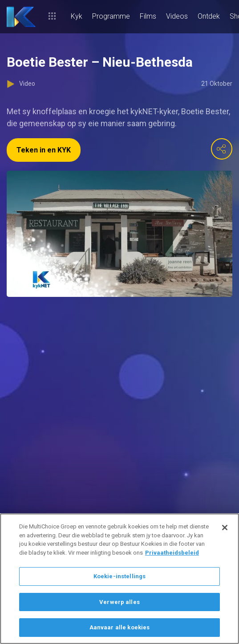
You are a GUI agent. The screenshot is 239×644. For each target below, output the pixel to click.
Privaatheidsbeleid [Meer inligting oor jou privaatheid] (172, 553)
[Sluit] (225, 528)
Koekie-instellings (119, 576)
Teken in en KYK (44, 150)
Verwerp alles (119, 602)
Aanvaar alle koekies (120, 627)
